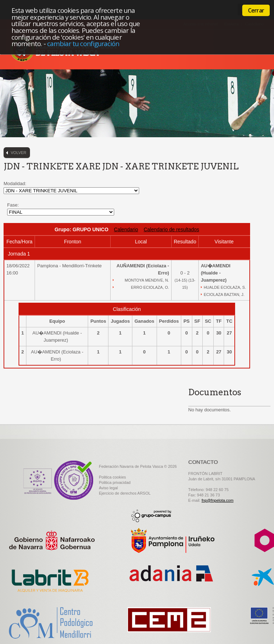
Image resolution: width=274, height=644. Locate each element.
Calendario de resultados (172, 229)
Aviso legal (108, 488)
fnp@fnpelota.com (217, 500)
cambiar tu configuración (83, 43)
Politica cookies (112, 477)
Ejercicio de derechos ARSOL (125, 493)
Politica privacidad (115, 482)
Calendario (126, 229)
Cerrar (256, 10)
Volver (19, 153)
